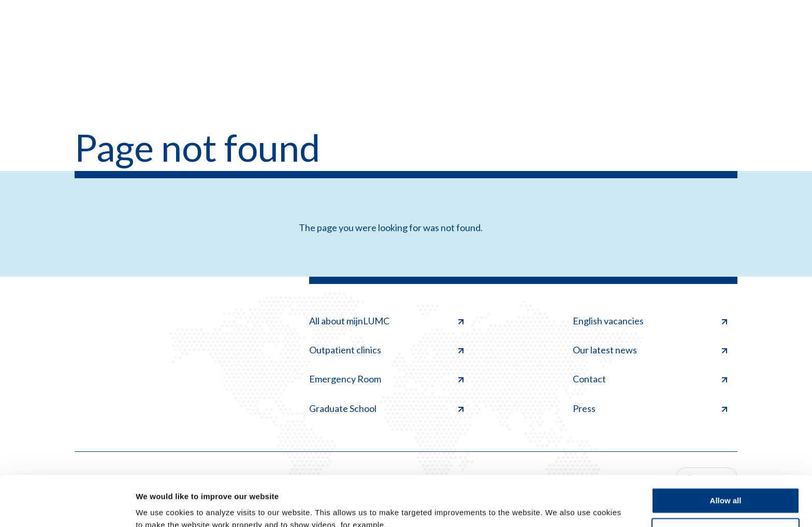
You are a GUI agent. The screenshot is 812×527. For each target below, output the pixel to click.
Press (650, 408)
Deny (726, 484)
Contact (650, 379)
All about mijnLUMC (386, 321)
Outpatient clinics (386, 350)
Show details (160, 507)
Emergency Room (386, 379)
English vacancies (650, 321)
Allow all (726, 454)
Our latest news (650, 350)
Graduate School (386, 408)
